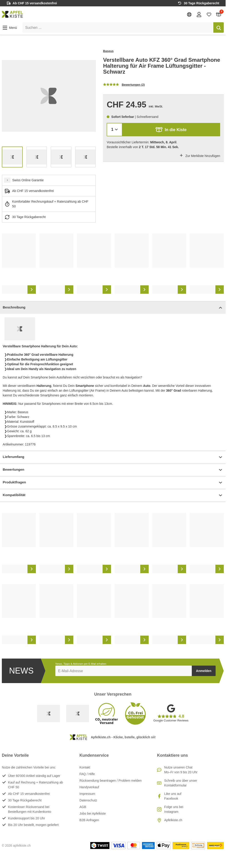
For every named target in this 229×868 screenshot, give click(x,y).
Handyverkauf (89, 787)
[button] (9, 28)
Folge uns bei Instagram (174, 809)
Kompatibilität (113, 495)
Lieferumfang (113, 457)
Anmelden (204, 671)
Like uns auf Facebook (173, 796)
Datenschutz (88, 800)
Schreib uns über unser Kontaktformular (181, 783)
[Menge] (114, 130)
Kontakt (85, 767)
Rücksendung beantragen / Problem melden (111, 781)
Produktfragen (113, 483)
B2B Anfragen (89, 820)
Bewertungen (113, 470)
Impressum (87, 794)
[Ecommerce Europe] (78, 714)
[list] (49, 96)
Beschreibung (113, 308)
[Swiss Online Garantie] (49, 714)
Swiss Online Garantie (28, 180)
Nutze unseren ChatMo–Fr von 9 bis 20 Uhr (181, 770)
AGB (83, 807)
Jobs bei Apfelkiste (93, 813)
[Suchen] (219, 27)
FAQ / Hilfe (87, 774)
